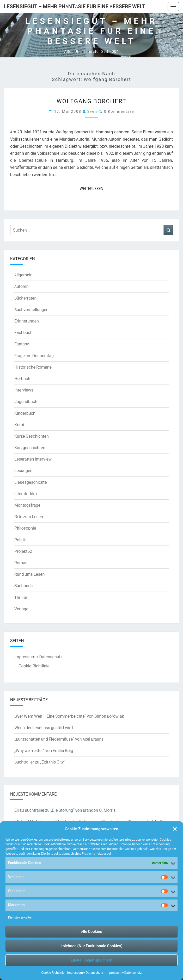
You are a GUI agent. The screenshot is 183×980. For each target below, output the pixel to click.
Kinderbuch (25, 413)
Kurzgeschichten (30, 448)
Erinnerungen (27, 321)
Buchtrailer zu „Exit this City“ (40, 762)
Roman (21, 563)
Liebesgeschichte (31, 482)
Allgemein (23, 275)
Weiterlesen (93, 188)
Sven (92, 111)
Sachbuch (23, 586)
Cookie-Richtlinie (53, 973)
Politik (20, 540)
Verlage (21, 609)
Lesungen (23, 470)
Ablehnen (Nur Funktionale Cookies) (91, 946)
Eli (17, 810)
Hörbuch (22, 379)
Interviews (24, 390)
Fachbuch (23, 332)
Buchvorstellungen (31, 309)
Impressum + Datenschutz (85, 973)
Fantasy (22, 344)
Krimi (19, 425)
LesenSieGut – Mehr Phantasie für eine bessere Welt (75, 6)
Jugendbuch (26, 401)
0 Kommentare (119, 111)
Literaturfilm (26, 494)
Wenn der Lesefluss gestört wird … (45, 728)
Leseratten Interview (33, 459)
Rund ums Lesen (29, 574)
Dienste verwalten (20, 917)
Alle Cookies (92, 931)
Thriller (21, 597)
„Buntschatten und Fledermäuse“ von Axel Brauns (59, 739)
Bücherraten (25, 298)
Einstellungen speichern (91, 960)
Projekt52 (23, 551)
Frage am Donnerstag (34, 356)
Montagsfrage (27, 505)
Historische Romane (33, 367)
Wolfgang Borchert (91, 101)
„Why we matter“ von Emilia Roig (44, 750)
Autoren (22, 286)
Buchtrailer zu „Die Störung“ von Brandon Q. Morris (70, 810)
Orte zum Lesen (29, 517)
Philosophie (25, 528)
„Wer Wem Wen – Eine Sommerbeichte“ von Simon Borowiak (69, 716)
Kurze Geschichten (32, 436)
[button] (175, 829)
